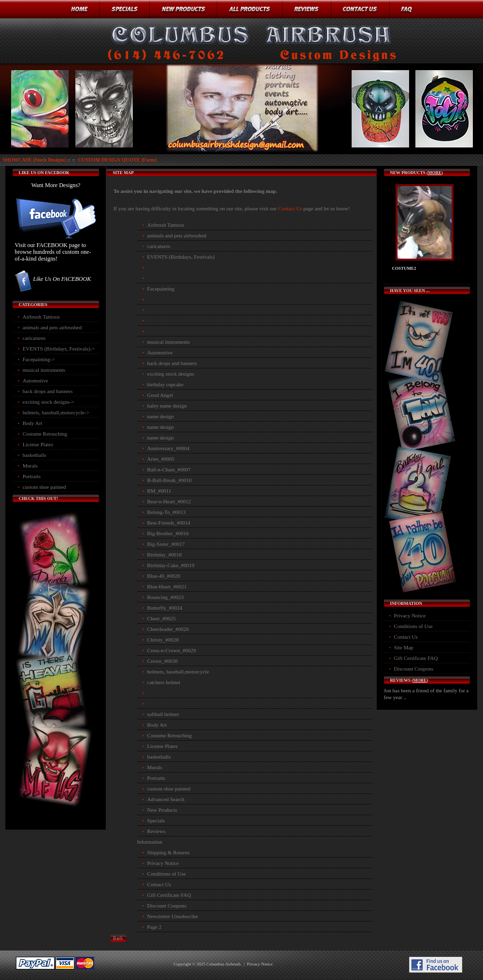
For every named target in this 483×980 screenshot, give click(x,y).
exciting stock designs (171, 374)
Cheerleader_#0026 (168, 629)
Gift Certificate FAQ (169, 895)
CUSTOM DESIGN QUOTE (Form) (117, 160)
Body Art (33, 423)
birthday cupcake (165, 384)
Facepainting (161, 289)
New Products (162, 810)
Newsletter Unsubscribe (173, 916)
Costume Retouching (45, 434)
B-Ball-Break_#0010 (170, 480)
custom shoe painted (44, 487)
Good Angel (160, 395)
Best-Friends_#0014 (169, 523)
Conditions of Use (167, 874)
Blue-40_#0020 (164, 576)
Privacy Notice (163, 863)
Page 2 (155, 927)
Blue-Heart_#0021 (167, 586)
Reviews (156, 831)
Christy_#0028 (163, 640)
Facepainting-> (39, 359)
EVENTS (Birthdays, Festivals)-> (59, 349)
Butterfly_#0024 (165, 608)
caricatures (34, 338)
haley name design (167, 406)
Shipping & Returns (169, 852)
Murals (30, 466)
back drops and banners (48, 391)
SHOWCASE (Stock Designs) (34, 160)
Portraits (32, 476)
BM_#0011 (159, 491)
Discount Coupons (167, 906)
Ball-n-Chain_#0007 (169, 469)
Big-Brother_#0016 (168, 533)
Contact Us (291, 208)
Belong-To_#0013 (167, 512)
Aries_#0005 (161, 459)
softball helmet (163, 714)
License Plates (38, 444)
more (435, 173)
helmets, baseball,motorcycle (178, 672)
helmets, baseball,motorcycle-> (56, 412)
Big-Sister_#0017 (166, 544)
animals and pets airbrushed (52, 327)
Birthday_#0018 (165, 555)
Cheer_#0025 (162, 618)
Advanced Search (166, 799)
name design (161, 416)
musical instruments (44, 370)
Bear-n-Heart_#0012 (169, 501)
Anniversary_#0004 (168, 448)
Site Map (404, 647)
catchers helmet (164, 682)
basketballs (35, 455)
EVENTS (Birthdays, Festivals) (181, 257)
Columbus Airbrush (223, 964)
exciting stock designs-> (49, 402)
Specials (156, 820)
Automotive (36, 380)
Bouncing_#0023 (166, 597)
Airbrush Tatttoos (41, 317)
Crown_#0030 (163, 661)
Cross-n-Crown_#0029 (172, 650)
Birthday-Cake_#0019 (171, 565)
